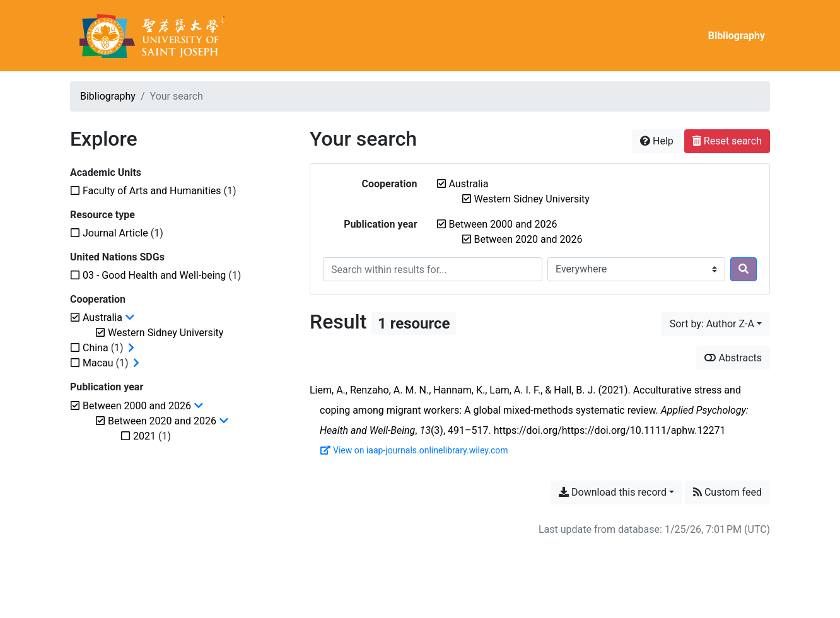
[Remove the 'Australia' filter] (469, 184)
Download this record (613, 492)
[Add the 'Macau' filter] (98, 363)
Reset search (727, 141)
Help (657, 141)
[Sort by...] (716, 324)
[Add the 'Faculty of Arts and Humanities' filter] (152, 191)
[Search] (744, 269)
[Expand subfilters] (131, 348)
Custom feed (727, 492)
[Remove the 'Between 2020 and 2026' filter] (528, 239)
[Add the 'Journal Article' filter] (115, 233)
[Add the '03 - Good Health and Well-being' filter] (154, 275)
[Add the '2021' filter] (144, 436)
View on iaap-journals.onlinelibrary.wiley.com (414, 450)
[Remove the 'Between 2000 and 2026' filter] (503, 224)
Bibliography (737, 36)
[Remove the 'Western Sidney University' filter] (532, 199)
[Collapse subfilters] (130, 318)
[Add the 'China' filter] (96, 348)
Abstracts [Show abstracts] (733, 358)
